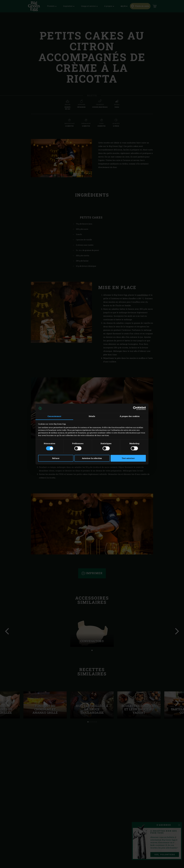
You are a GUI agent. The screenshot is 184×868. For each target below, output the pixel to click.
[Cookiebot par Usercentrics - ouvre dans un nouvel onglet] (135, 408)
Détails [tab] (92, 416)
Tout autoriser (128, 458)
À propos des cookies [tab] (130, 416)
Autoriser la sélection (92, 458)
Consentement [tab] (54, 416)
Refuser (56, 458)
